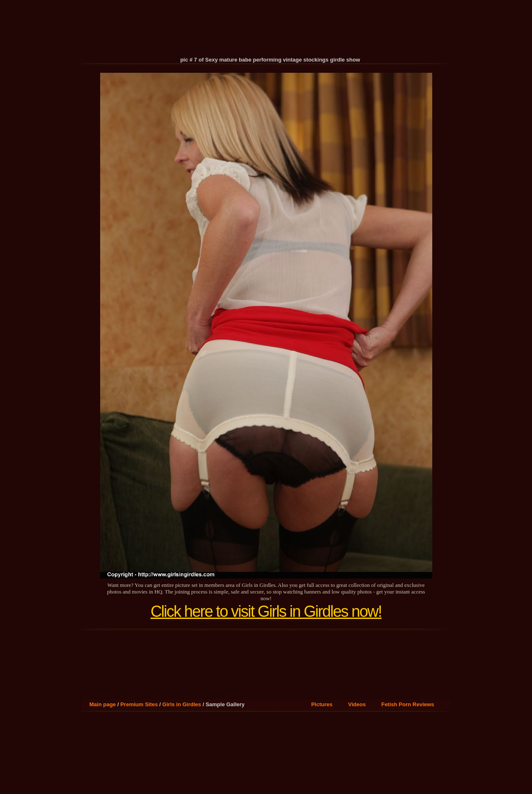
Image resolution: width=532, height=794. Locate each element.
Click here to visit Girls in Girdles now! (266, 611)
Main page (103, 704)
